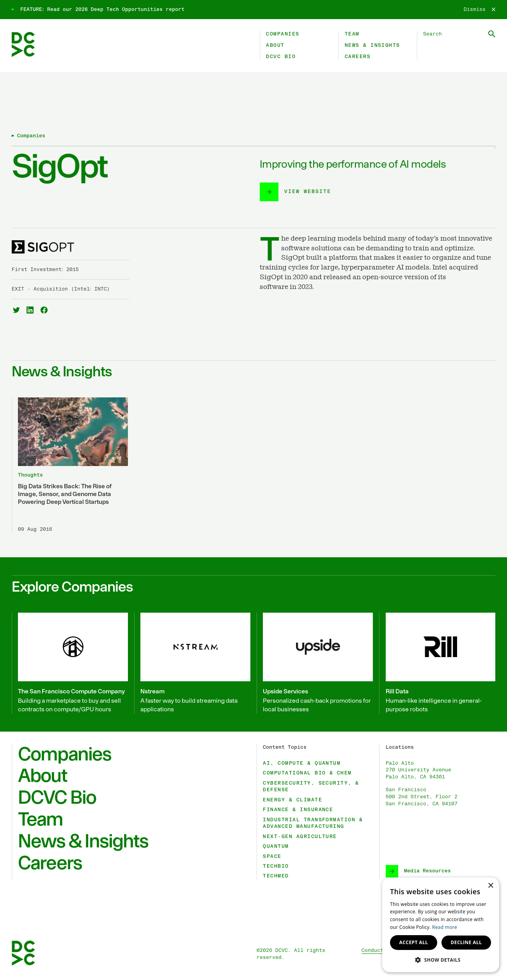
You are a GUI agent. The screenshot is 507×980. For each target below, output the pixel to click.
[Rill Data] (437, 663)
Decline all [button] (466, 942)
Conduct (372, 951)
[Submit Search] (492, 34)
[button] (441, 960)
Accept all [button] (414, 942)
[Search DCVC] (459, 34)
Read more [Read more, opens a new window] (445, 927)
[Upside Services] (315, 663)
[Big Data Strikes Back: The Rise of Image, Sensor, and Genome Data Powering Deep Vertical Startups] (70, 465)
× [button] (490, 886)
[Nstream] (192, 663)
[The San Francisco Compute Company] (70, 663)
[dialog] (441, 925)
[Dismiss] (480, 10)
